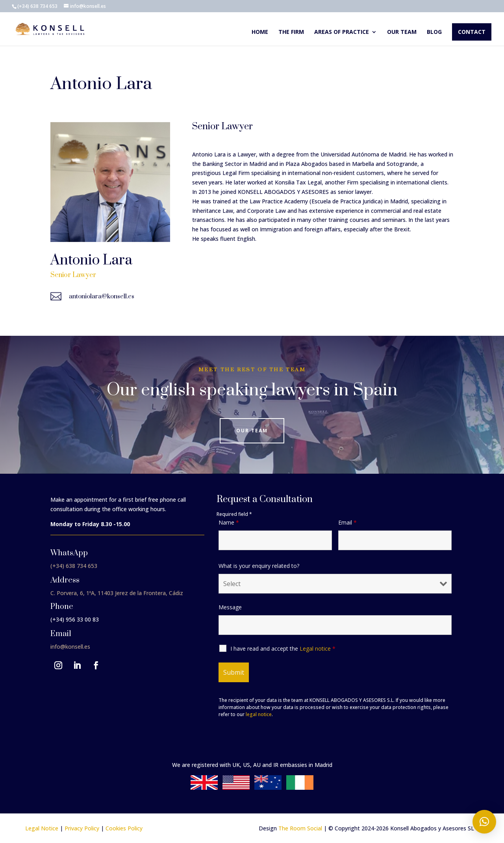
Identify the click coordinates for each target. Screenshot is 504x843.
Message (230, 607)
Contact (472, 32)
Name (229, 522)
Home (260, 32)
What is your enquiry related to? (259, 566)
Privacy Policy (82, 828)
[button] (484, 822)
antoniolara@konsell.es (102, 296)
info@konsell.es (70, 647)
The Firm (291, 32)
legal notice (259, 714)
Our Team (252, 431)
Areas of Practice (342, 32)
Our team (402, 32)
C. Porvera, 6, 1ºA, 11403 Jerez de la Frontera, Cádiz (117, 593)
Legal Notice (42, 828)
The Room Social (300, 828)
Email (347, 522)
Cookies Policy (124, 828)
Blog (434, 32)
